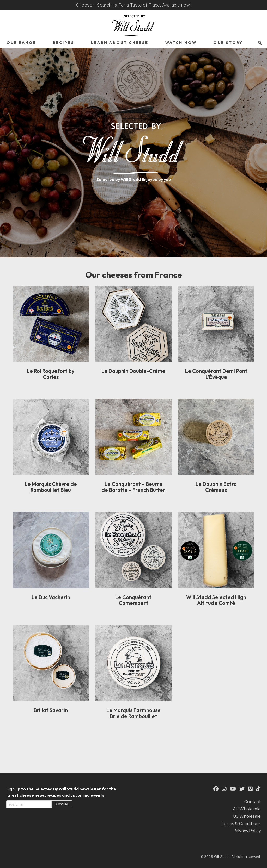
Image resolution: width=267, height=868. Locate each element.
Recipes (64, 43)
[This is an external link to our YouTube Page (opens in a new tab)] (233, 789)
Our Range (21, 43)
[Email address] (29, 804)
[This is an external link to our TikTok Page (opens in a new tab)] (258, 789)
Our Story (228, 43)
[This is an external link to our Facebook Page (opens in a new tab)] (216, 789)
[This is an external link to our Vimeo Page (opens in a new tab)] (250, 789)
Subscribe (62, 804)
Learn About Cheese (120, 43)
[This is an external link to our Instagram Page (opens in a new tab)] (224, 789)
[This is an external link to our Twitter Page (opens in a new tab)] (242, 789)
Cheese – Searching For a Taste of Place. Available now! (133, 5)
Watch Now (181, 43)
